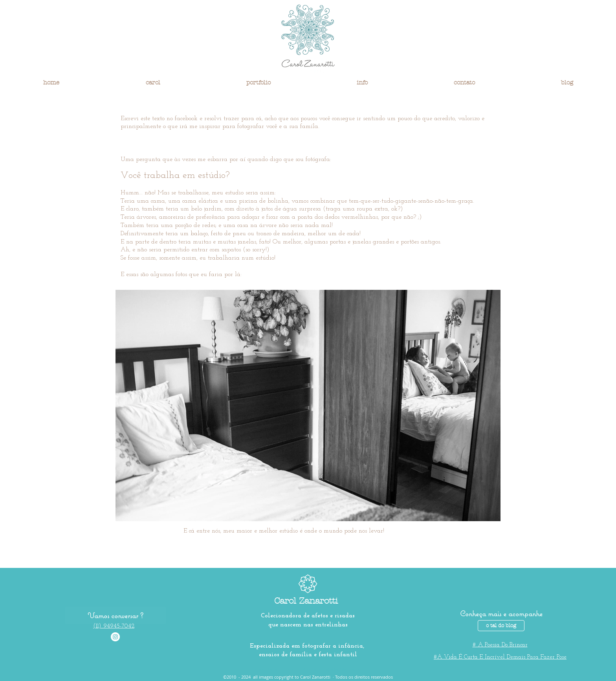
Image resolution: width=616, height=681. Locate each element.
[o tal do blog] (501, 626)
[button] (153, 82)
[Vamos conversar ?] (115, 615)
